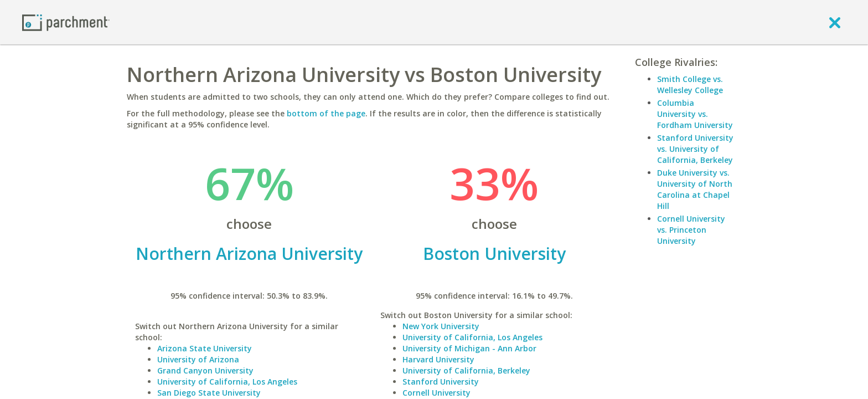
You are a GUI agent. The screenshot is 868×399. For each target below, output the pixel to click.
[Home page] (66, 22)
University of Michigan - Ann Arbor (469, 348)
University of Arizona (198, 359)
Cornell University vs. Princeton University (691, 230)
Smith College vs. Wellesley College (690, 85)
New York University (441, 326)
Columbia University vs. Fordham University (695, 114)
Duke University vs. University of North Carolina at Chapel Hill (695, 189)
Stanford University (441, 382)
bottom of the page (326, 113)
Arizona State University (205, 348)
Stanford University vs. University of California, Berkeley (695, 149)
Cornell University (436, 393)
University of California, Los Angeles (227, 382)
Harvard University (438, 359)
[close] (835, 22)
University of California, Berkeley (466, 370)
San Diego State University (209, 393)
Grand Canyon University (205, 370)
